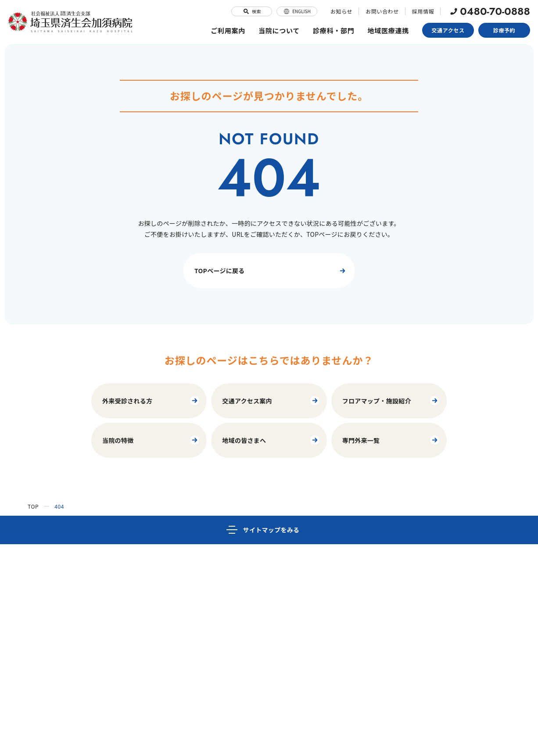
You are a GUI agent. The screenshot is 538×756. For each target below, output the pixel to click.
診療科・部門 (334, 30)
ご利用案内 (228, 30)
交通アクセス (448, 30)
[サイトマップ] (269, 530)
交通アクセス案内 (271, 401)
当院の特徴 (151, 440)
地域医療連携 (389, 30)
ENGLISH (297, 11)
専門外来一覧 (391, 440)
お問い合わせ (382, 11)
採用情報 (423, 11)
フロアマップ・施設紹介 (391, 401)
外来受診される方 (151, 401)
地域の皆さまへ (271, 440)
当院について (279, 30)
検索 (252, 11)
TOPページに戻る (271, 271)
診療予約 (504, 30)
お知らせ (341, 11)
